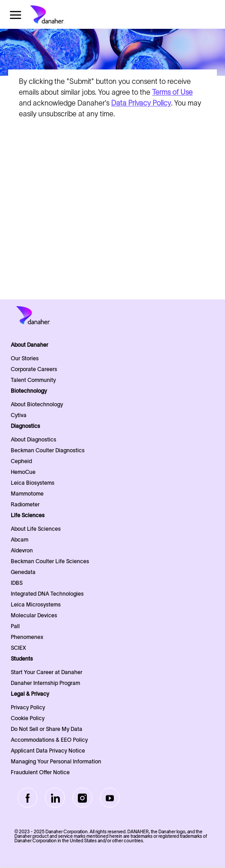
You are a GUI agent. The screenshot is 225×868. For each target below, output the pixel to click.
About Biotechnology (37, 404)
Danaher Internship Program (45, 683)
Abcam (20, 540)
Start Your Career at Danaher (47, 672)
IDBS (17, 583)
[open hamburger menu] (16, 15)
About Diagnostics (34, 439)
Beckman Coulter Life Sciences (50, 561)
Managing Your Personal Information (56, 761)
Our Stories (25, 358)
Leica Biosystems (33, 483)
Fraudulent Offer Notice (40, 772)
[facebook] (27, 798)
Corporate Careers (34, 369)
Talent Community (33, 380)
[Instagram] (82, 798)
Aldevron (22, 550)
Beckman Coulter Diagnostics (48, 450)
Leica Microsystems (36, 604)
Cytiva (19, 415)
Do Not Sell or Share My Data (47, 729)
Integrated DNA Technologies (47, 594)
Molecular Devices (34, 615)
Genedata (23, 572)
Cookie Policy (28, 718)
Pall (15, 626)
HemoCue (23, 472)
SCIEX (18, 648)
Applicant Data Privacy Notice (48, 751)
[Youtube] (110, 798)
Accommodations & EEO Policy (49, 740)
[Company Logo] (62, 14)
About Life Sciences (36, 529)
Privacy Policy (28, 707)
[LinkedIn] (55, 798)
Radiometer (25, 504)
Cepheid (21, 461)
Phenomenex (27, 637)
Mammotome (27, 494)
